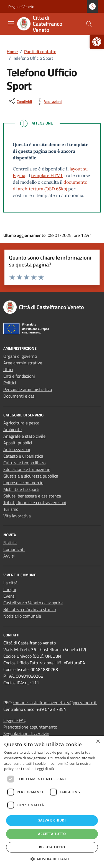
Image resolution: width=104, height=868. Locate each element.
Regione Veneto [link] (21, 7)
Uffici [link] (8, 369)
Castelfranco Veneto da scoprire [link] (33, 603)
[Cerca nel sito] (89, 24)
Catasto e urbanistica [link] (23, 456)
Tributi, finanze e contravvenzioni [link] (35, 502)
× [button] (98, 742)
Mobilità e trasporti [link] (21, 489)
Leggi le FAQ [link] (15, 720)
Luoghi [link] (10, 589)
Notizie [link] (10, 543)
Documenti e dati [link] (19, 396)
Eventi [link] (9, 596)
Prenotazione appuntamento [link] (30, 727)
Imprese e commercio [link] (23, 483)
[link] (97, 42)
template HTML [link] (47, 175)
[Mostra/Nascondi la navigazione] (11, 23)
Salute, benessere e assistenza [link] (32, 496)
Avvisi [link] (9, 556)
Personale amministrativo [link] (28, 389)
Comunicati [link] (14, 549)
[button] (52, 859)
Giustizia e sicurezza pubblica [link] (31, 476)
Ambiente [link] (12, 429)
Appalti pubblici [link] (18, 443)
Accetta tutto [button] (52, 834)
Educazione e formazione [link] (27, 469)
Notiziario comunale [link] (22, 616)
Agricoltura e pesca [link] (21, 423)
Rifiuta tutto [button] (52, 847)
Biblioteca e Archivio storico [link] (30, 609)
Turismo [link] (11, 509)
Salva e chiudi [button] (52, 820)
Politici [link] (10, 383)
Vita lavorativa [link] (17, 516)
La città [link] (10, 583)
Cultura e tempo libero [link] (24, 463)
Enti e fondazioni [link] (19, 376)
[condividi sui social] (20, 101)
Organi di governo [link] (20, 356)
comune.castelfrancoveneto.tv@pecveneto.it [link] (55, 703)
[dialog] (52, 802)
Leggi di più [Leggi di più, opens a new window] (45, 769)
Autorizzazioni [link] (17, 449)
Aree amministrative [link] (23, 363)
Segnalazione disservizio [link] (26, 734)
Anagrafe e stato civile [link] (24, 436)
